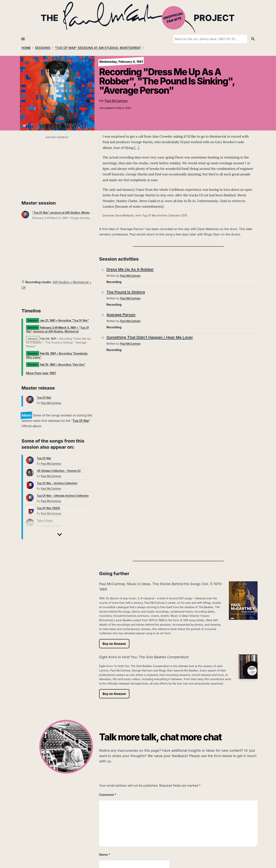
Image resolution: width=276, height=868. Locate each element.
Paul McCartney (116, 101)
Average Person (121, 315)
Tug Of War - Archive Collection (57, 483)
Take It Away (45, 521)
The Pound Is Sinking (126, 292)
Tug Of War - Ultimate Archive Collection (63, 496)
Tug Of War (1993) (48, 508)
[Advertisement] (57, 167)
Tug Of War (44, 398)
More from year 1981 (41, 373)
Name (105, 855)
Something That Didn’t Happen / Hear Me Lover (150, 337)
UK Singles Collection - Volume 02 (59, 471)
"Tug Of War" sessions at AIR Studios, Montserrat (64, 213)
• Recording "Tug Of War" (64, 320)
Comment (108, 795)
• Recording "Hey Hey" (63, 365)
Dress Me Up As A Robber (130, 269)
